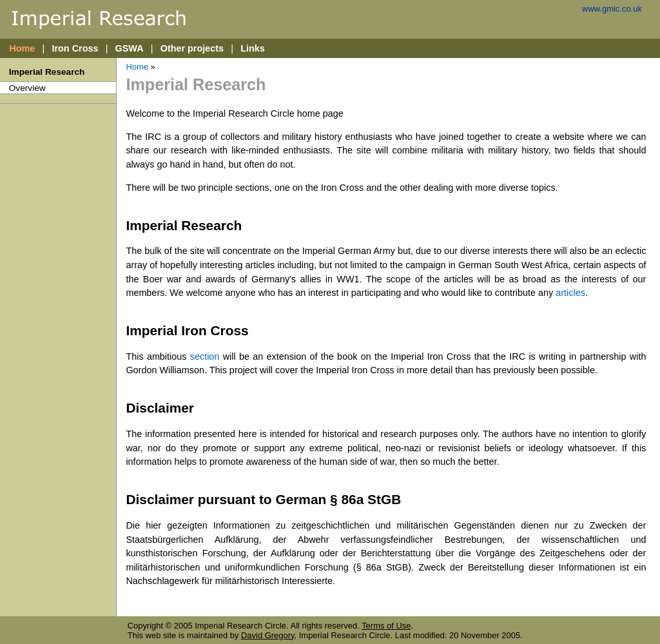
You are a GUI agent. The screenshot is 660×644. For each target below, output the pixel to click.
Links (253, 48)
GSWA (130, 48)
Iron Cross (75, 48)
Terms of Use (386, 626)
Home (22, 48)
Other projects (192, 48)
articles (570, 293)
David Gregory (268, 635)
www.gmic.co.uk (612, 9)
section (205, 356)
